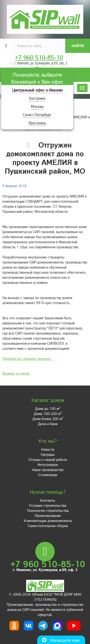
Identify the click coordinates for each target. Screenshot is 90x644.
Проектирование (48, 515)
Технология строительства (48, 510)
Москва (37, 106)
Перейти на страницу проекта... (28, 358)
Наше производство (48, 470)
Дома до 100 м (48, 408)
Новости (48, 449)
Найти (78, 46)
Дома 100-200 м (48, 414)
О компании (48, 475)
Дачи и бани (48, 424)
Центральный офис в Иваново (37, 90)
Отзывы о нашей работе (48, 459)
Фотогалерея (48, 465)
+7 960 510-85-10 (39, 57)
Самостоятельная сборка (48, 526)
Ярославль (37, 123)
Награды (48, 454)
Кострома (37, 98)
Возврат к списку (16, 373)
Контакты (48, 500)
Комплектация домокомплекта (48, 521)
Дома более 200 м (48, 419)
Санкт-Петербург (37, 115)
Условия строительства (48, 505)
